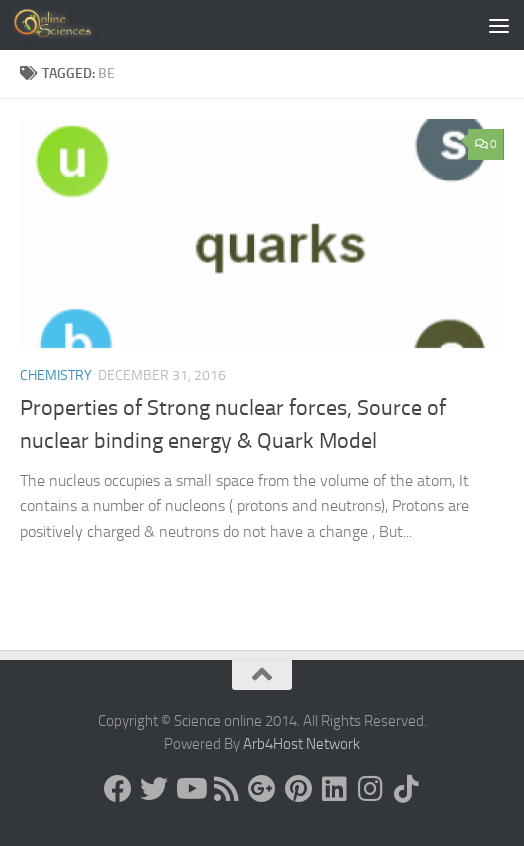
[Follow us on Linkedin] (334, 789)
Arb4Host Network (301, 744)
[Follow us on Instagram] (370, 789)
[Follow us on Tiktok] (406, 789)
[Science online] (118, 789)
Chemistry (56, 375)
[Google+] (262, 789)
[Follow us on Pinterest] (298, 789)
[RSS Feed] (226, 789)
